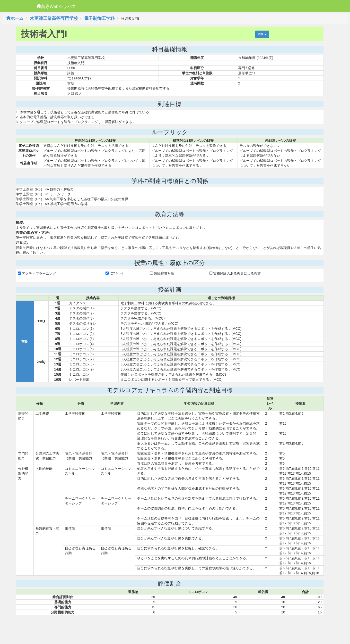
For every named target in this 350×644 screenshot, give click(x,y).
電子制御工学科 (99, 18)
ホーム (15, 18)
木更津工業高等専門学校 (54, 18)
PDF (262, 34)
